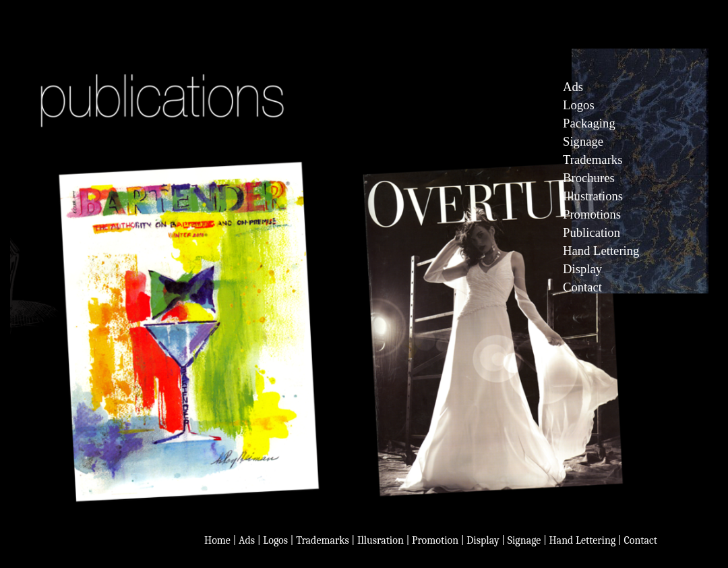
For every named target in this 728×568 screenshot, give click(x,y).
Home (217, 540)
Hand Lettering (601, 251)
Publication (591, 232)
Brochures (589, 178)
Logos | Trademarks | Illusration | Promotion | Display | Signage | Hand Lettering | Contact (460, 540)
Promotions (592, 214)
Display (582, 269)
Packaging (589, 123)
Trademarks (593, 160)
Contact (582, 287)
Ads (247, 540)
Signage (583, 141)
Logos (579, 105)
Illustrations (593, 196)
